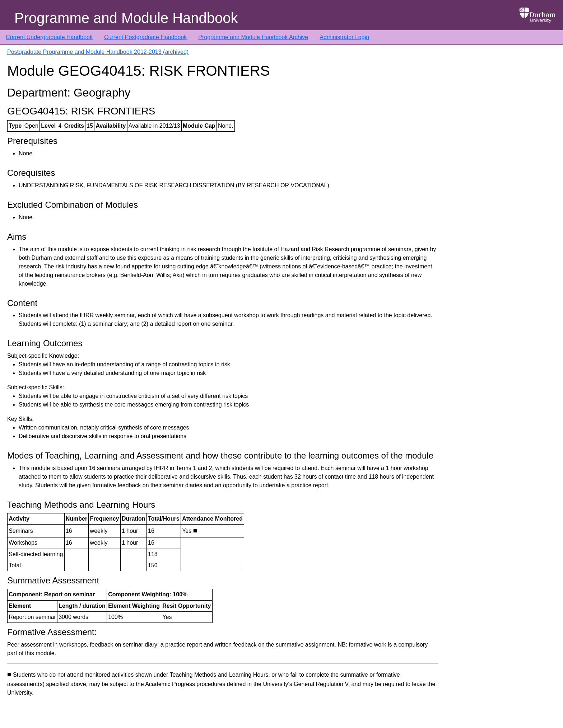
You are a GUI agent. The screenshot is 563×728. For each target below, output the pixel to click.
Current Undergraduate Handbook (49, 37)
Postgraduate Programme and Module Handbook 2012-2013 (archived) (98, 52)
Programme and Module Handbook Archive (253, 37)
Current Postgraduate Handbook (145, 37)
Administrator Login (344, 37)
